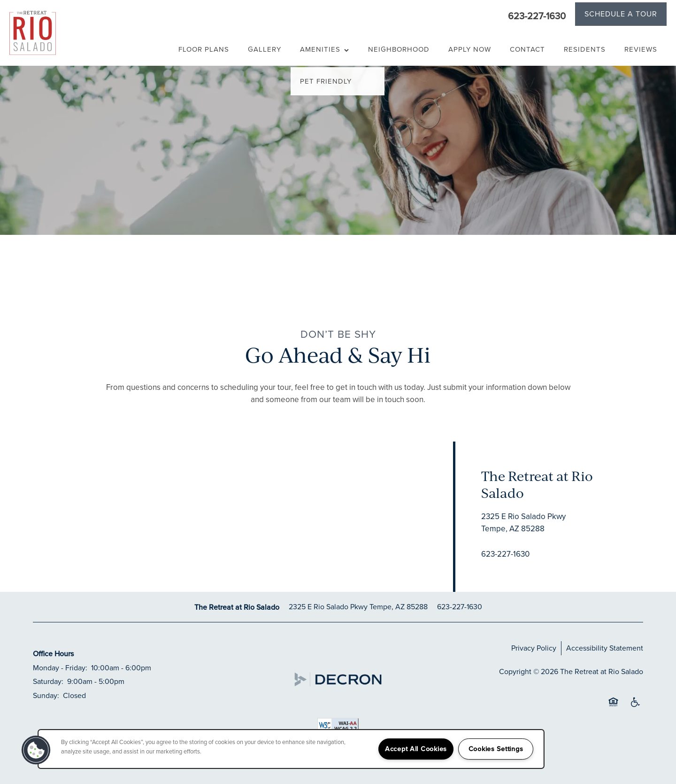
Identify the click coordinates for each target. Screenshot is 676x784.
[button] (621, 16)
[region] (291, 749)
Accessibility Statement (605, 648)
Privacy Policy (534, 648)
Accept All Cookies (416, 749)
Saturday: (48, 681)
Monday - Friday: (60, 668)
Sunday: (46, 695)
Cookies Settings (496, 749)
